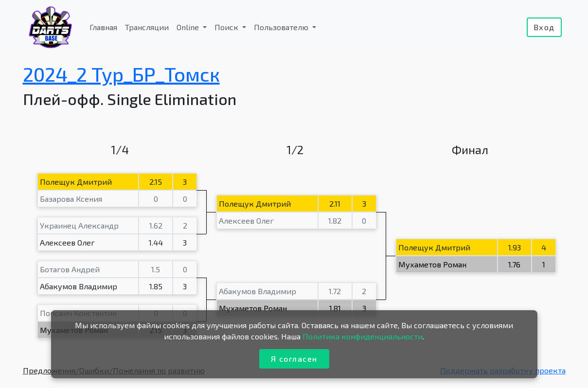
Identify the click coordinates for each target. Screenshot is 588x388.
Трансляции (147, 27)
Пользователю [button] (282, 27)
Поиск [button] (227, 27)
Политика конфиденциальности (363, 336)
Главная (103, 27)
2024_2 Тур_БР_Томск (121, 74)
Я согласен (294, 359)
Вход (544, 27)
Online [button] (189, 27)
